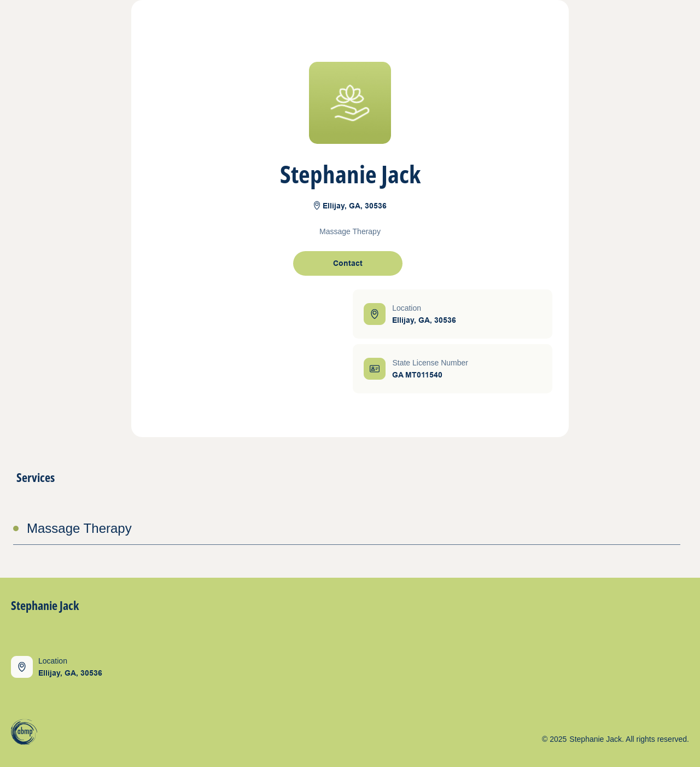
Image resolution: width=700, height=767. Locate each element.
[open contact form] (348, 263)
